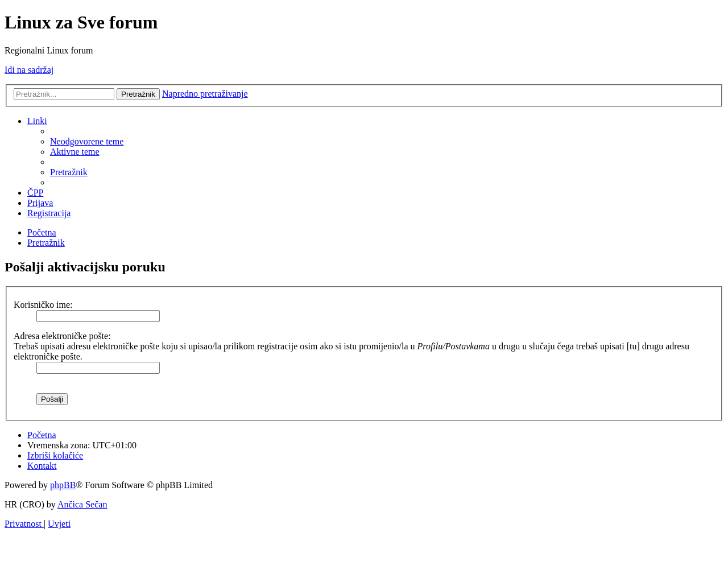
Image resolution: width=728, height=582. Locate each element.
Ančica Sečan (82, 504)
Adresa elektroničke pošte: (62, 336)
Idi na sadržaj (29, 70)
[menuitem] (87, 141)
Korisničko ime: (43, 305)
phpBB (63, 485)
